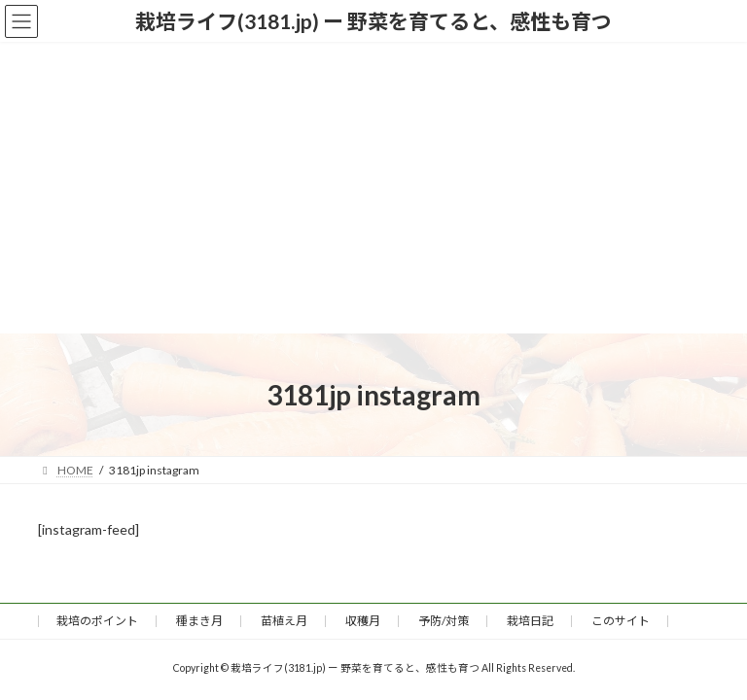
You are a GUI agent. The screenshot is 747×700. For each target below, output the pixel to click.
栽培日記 (530, 621)
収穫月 (363, 621)
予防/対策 (444, 621)
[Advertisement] (373, 188)
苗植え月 (284, 621)
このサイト (621, 621)
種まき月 (199, 621)
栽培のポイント (97, 621)
